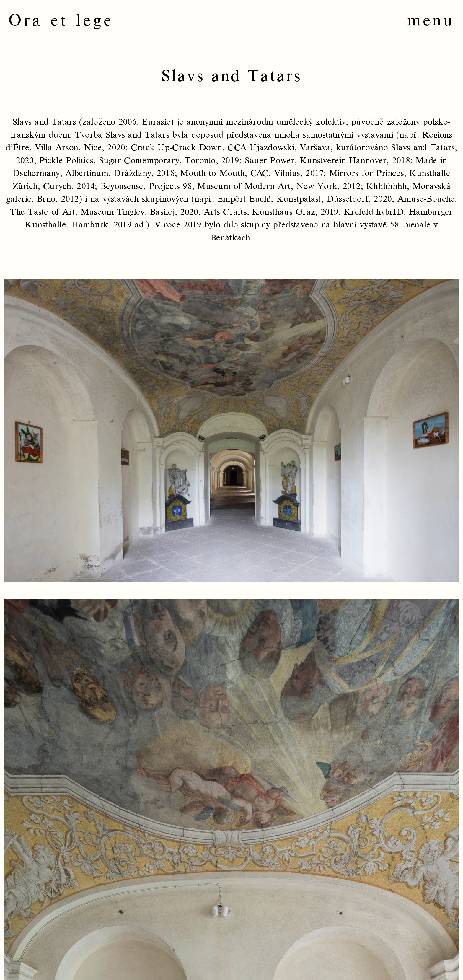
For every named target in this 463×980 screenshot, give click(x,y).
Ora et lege (61, 21)
